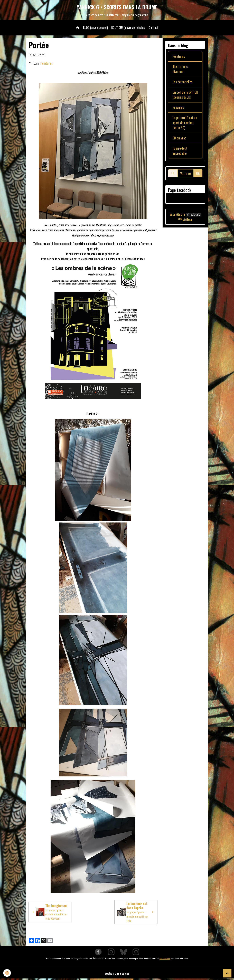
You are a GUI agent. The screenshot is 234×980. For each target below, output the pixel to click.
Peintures (46, 64)
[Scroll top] (227, 973)
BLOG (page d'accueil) (96, 28)
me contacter (165, 959)
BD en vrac (179, 139)
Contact (154, 28)
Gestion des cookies (117, 974)
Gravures (178, 108)
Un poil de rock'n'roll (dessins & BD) (185, 96)
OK (198, 175)
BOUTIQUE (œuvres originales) (128, 28)
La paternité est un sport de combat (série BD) (185, 124)
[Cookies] (7, 973)
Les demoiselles (182, 83)
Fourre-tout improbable (180, 152)
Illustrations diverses (180, 70)
